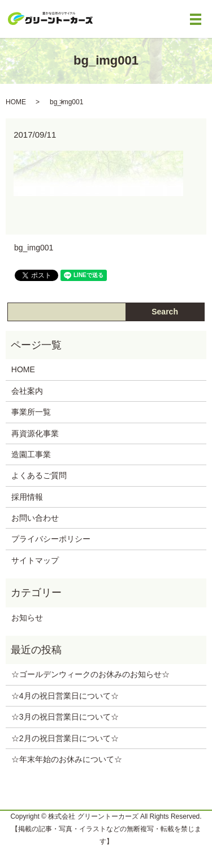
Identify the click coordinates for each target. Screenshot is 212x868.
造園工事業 (31, 454)
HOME (16, 102)
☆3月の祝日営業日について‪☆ (65, 717)
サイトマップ (35, 560)
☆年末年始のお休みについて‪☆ (67, 759)
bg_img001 (34, 248)
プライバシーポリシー (51, 539)
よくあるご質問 (39, 475)
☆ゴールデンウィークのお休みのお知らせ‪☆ (90, 674)
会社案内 (27, 391)
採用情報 (27, 497)
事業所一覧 (31, 412)
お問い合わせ (35, 518)
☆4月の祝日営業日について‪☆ (65, 696)
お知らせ (27, 618)
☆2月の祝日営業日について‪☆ (65, 738)
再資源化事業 (35, 433)
